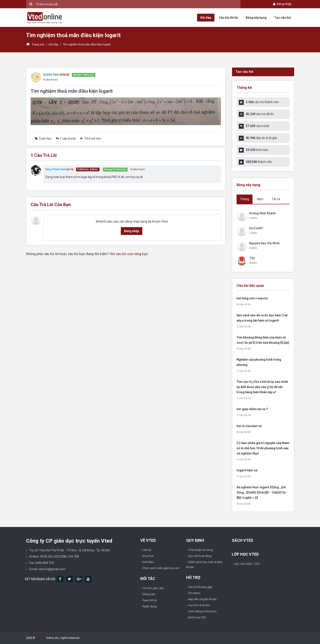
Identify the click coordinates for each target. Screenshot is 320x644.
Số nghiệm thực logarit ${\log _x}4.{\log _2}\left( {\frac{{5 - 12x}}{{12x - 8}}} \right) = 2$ (262, 492)
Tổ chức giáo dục (153, 588)
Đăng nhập (282, 4)
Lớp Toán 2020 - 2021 (247, 564)
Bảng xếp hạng (256, 18)
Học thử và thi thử (199, 605)
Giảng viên (149, 594)
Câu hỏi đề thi (228, 18)
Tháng (245, 199)
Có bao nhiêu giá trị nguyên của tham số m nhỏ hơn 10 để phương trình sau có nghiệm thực (263, 448)
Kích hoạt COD (197, 617)
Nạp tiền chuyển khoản (202, 599)
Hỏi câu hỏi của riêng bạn (129, 254)
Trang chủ (35, 44)
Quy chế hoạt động (200, 556)
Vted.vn (41, 638)
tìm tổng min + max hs (252, 298)
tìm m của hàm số (249, 426)
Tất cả (276, 199)
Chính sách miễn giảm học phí (161, 568)
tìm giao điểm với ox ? (252, 409)
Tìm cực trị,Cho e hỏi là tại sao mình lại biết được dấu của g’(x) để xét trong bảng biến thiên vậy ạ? (262, 387)
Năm (260, 199)
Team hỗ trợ (149, 600)
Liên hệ (147, 550)
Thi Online (194, 593)
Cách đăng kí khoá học (202, 611)
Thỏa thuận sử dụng (201, 550)
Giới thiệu (148, 562)
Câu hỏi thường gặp (200, 587)
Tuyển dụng (149, 606)
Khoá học (148, 556)
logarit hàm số (247, 470)
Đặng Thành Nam (56, 169)
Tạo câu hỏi (283, 18)
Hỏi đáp (206, 18)
